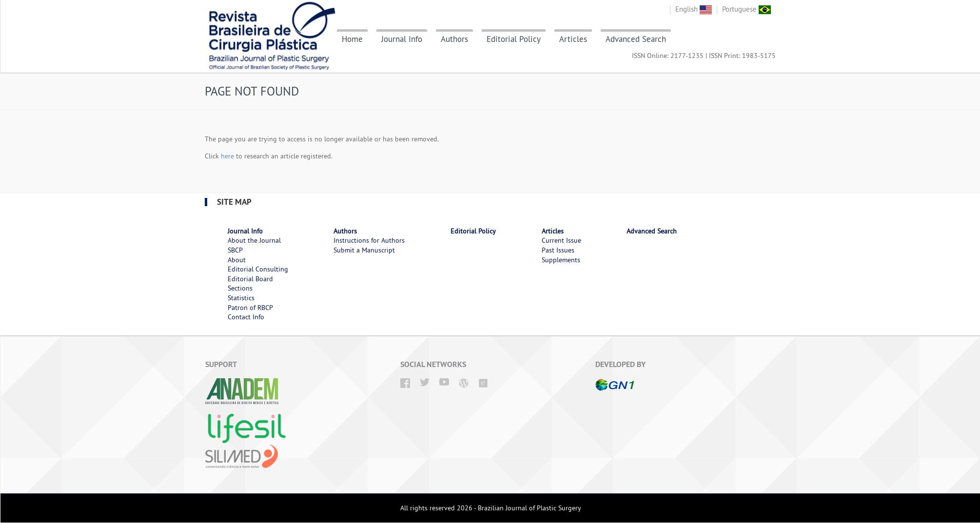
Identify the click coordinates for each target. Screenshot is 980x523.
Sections (240, 288)
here (227, 156)
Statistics (241, 298)
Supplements (561, 260)
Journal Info (402, 39)
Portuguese (746, 9)
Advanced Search (636, 39)
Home (352, 39)
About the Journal (254, 240)
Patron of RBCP (250, 308)
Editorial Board (250, 279)
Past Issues (558, 250)
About (237, 260)
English (694, 9)
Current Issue (561, 240)
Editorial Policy (514, 39)
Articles (573, 39)
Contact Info (246, 317)
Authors (454, 39)
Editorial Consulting (258, 269)
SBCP (235, 250)
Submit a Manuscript (364, 250)
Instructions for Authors (369, 240)
